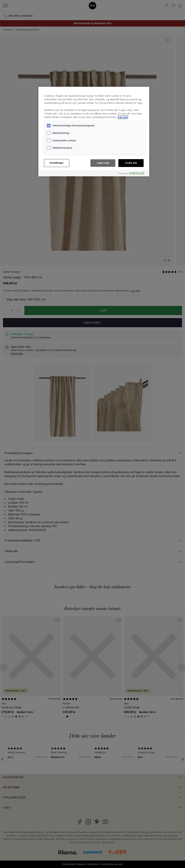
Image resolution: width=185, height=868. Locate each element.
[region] (94, 131)
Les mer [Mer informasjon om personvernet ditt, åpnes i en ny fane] (123, 117)
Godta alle (131, 163)
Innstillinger (57, 163)
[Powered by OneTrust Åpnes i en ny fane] (133, 174)
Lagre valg (103, 163)
